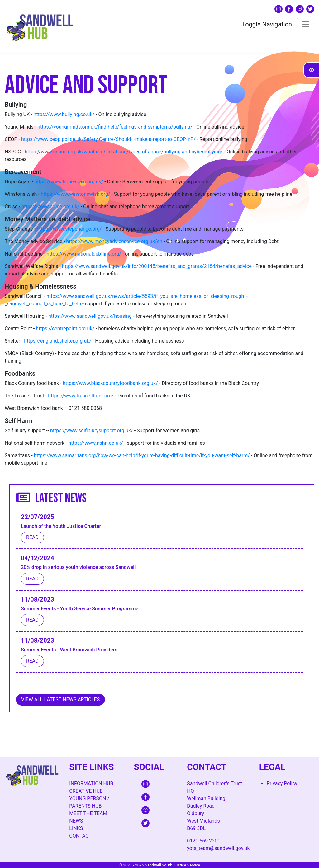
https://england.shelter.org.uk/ (58, 341)
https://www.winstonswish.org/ (76, 194)
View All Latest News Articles (60, 699)
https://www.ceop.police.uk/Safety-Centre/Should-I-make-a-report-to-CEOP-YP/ (108, 139)
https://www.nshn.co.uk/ (95, 443)
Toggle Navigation (267, 24)
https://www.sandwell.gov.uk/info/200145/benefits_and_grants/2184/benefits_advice (157, 266)
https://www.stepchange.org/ (69, 229)
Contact (80, 836)
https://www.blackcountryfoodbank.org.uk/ (110, 383)
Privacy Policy (282, 784)
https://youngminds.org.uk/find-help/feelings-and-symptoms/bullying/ (115, 127)
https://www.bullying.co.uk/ (64, 114)
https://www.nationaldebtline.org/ (84, 254)
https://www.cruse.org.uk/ (50, 206)
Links (76, 828)
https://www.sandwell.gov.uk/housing (90, 316)
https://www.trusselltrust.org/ (81, 396)
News (76, 821)
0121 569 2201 (204, 841)
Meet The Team (88, 813)
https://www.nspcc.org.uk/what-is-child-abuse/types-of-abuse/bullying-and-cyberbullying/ (124, 152)
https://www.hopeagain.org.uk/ (69, 182)
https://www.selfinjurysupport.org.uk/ (92, 431)
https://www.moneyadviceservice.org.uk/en (114, 241)
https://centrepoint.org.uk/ (65, 328)
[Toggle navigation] (306, 24)
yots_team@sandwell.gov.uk (218, 848)
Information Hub (91, 784)
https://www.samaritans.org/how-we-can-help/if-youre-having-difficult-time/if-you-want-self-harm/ (142, 455)
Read (32, 537)
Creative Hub (86, 791)
